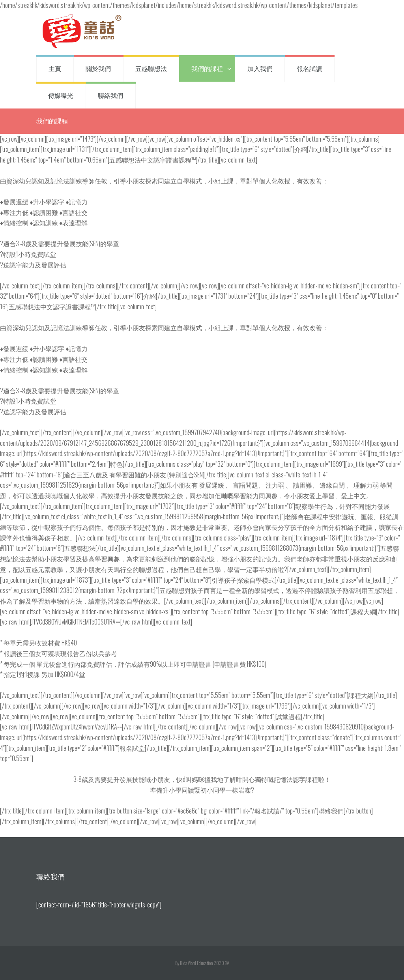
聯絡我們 (110, 95)
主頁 (55, 68)
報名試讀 (309, 68)
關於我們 (98, 68)
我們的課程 (207, 68)
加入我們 (260, 68)
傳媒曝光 (61, 95)
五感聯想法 (151, 68)
